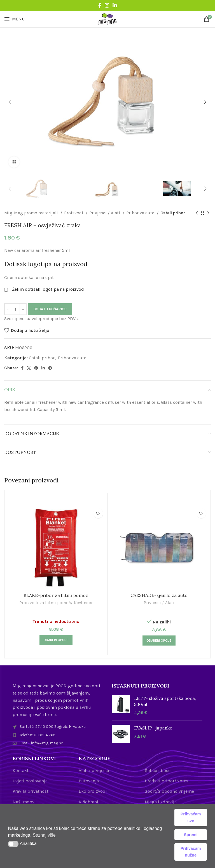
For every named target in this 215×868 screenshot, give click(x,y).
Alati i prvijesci (94, 770)
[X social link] (29, 368)
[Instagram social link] (107, 5)
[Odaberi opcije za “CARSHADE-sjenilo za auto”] (159, 641)
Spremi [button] (191, 835)
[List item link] (58, 735)
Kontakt (21, 770)
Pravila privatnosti (31, 791)
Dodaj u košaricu (50, 309)
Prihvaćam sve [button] (191, 817)
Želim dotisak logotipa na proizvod (48, 289)
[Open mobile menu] (14, 19)
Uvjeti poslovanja (30, 781)
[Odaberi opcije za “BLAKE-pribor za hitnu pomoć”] (56, 640)
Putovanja (89, 781)
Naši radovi (24, 802)
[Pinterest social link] (36, 368)
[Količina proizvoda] (15, 309)
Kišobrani (88, 802)
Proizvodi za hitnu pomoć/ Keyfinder (56, 603)
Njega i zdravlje (161, 802)
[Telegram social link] (50, 368)
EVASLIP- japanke (153, 728)
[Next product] (208, 213)
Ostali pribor (173, 213)
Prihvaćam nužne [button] (191, 852)
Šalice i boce (158, 770)
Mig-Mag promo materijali (32, 213)
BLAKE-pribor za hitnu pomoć (56, 595)
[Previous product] (197, 213)
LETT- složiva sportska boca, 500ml (165, 701)
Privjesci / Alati (105, 213)
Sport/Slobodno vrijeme (169, 791)
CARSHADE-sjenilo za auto (159, 595)
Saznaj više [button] (44, 835)
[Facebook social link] (100, 5)
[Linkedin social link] (115, 5)
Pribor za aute (141, 213)
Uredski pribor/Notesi (167, 781)
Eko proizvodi (93, 791)
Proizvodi (74, 213)
